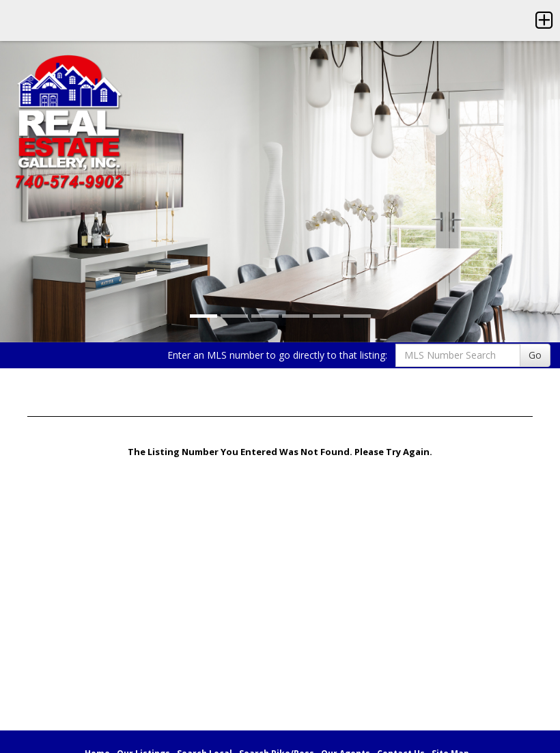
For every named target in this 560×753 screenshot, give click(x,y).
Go (535, 355)
